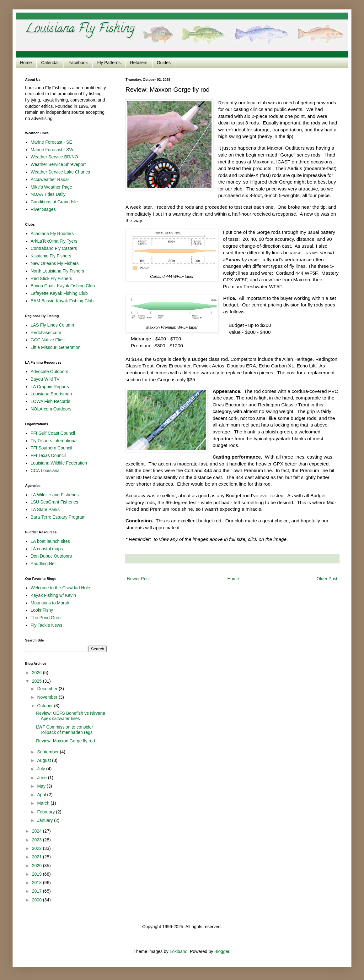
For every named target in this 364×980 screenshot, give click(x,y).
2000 (37, 900)
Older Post (327, 579)
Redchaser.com (46, 333)
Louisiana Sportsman (51, 394)
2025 (37, 681)
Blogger (222, 951)
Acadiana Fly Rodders (52, 234)
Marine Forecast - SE (51, 142)
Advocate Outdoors (50, 372)
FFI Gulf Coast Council (53, 433)
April (42, 795)
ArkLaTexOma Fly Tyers (54, 241)
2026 (37, 673)
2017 (37, 891)
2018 (37, 883)
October (45, 706)
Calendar (50, 63)
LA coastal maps (47, 549)
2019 (37, 874)
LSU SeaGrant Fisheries (55, 502)
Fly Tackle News (47, 625)
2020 (37, 866)
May (42, 786)
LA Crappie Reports (50, 387)
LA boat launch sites (50, 541)
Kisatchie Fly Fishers (51, 256)
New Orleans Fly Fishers (55, 263)
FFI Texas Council (48, 455)
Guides (164, 63)
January (45, 820)
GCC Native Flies (48, 340)
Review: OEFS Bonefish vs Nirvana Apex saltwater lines (71, 716)
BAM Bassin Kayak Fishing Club (62, 301)
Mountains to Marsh (50, 603)
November (48, 697)
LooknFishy (42, 610)
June (42, 778)
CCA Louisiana (45, 471)
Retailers (139, 63)
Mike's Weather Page (51, 187)
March (44, 803)
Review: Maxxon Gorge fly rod (66, 741)
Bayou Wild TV (45, 379)
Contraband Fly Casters (54, 248)
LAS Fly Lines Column (53, 325)
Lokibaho (179, 951)
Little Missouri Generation (56, 347)
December (48, 689)
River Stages (43, 209)
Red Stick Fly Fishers (51, 278)
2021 (37, 857)
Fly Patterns (109, 63)
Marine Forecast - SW (52, 150)
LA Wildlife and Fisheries (55, 495)
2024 (37, 831)
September (48, 752)
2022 (37, 848)
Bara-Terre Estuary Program (58, 517)
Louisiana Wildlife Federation (59, 463)
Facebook (78, 63)
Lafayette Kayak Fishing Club (59, 293)
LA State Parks (45, 509)
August (44, 760)
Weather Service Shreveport (58, 164)
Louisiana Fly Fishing (80, 29)
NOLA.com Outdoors (51, 409)
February (46, 812)
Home (26, 63)
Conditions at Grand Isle (54, 202)
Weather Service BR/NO (54, 157)
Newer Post (138, 579)
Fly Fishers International (54, 441)
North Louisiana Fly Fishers (57, 271)
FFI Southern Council (51, 448)
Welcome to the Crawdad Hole (61, 588)
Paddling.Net (43, 564)
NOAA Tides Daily (48, 194)
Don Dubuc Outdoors (51, 556)
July (42, 769)
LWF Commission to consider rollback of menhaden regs (65, 730)
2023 (37, 840)
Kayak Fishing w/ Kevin (54, 595)
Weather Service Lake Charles (61, 172)
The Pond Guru (46, 618)
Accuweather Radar (50, 179)
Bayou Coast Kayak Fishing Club (63, 286)
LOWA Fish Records (51, 401)
